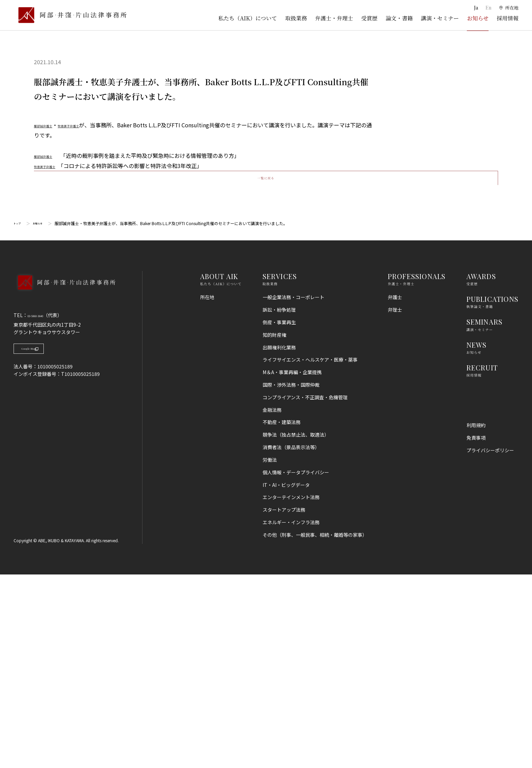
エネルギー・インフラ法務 (291, 716)
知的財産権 (274, 528)
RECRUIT (482, 561)
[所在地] (508, 8)
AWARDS (481, 470)
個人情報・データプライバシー (296, 666)
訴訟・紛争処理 (279, 503)
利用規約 (476, 619)
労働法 (270, 653)
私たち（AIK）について (248, 18)
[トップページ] (70, 15)
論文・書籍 (399, 18)
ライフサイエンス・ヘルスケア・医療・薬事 (310, 553)
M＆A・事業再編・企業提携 (292, 566)
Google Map (48, 545)
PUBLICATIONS (492, 492)
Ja (475, 8)
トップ (20, 417)
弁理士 (395, 503)
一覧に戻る (266, 365)
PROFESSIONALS (417, 470)
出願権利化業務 (279, 541)
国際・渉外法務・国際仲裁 (291, 578)
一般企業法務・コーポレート (293, 491)
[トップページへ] (64, 485)
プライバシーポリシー (490, 644)
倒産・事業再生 (279, 516)
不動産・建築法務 (282, 616)
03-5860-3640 (43, 509)
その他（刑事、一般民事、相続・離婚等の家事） (315, 728)
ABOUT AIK (219, 470)
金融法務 (272, 603)
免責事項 (476, 631)
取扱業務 (296, 18)
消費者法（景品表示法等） (291, 641)
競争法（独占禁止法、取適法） (296, 628)
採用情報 (508, 18)
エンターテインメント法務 (291, 691)
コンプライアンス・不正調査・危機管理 (305, 591)
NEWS (477, 538)
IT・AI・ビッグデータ (286, 678)
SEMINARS (485, 516)
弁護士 (395, 491)
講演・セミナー (440, 18)
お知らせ (478, 18)
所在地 (207, 491)
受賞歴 (369, 18)
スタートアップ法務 (284, 703)
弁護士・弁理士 (334, 18)
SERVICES (280, 470)
